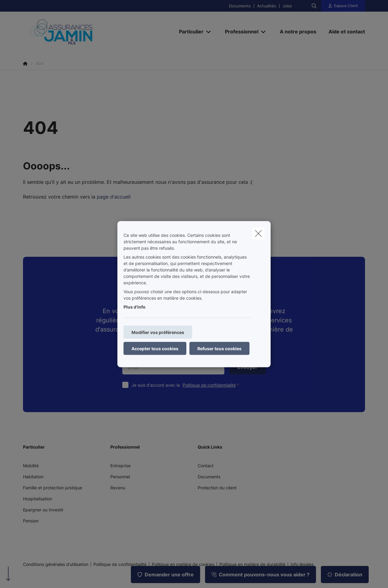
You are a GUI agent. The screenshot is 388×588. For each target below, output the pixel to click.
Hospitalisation (38, 499)
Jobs (287, 6)
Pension (31, 521)
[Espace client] (343, 6)
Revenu (118, 488)
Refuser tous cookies (219, 348)
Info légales (302, 564)
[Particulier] (189, 32)
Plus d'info (135, 307)
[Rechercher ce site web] (314, 6)
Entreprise (120, 466)
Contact (206, 466)
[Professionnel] (239, 32)
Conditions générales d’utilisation (56, 564)
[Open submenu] (209, 31)
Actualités (267, 6)
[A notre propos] (298, 32)
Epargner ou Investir (43, 510)
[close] (258, 233)
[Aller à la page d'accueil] (84, 32)
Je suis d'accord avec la (187, 385)
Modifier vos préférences (158, 332)
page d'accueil (114, 197)
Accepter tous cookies (155, 348)
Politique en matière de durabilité (252, 564)
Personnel (120, 477)
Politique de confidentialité (209, 385)
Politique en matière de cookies (183, 564)
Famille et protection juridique (53, 488)
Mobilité (31, 466)
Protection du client (217, 488)
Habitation (33, 477)
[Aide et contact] (344, 32)
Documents (240, 6)
